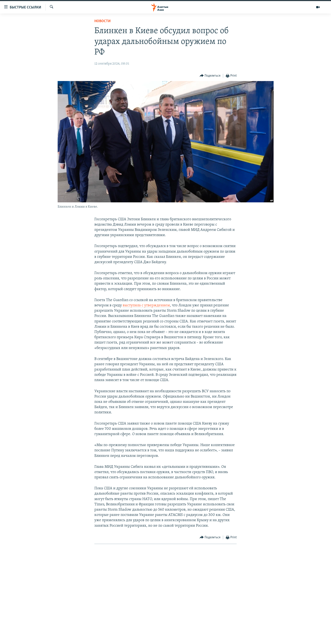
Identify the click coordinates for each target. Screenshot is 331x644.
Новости (102, 21)
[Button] (210, 76)
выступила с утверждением (146, 305)
